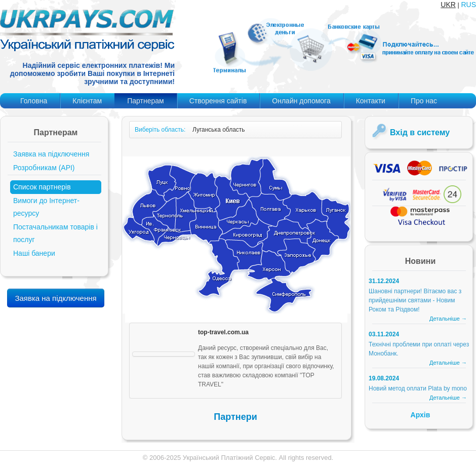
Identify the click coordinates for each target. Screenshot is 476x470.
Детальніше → (448, 319)
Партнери (235, 417)
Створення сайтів (218, 101)
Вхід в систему (420, 132)
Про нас (424, 101)
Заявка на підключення (51, 154)
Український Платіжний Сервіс (229, 458)
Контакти (371, 101)
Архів (421, 415)
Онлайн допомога (301, 101)
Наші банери (34, 253)
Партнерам (145, 101)
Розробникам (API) (44, 168)
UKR (448, 5)
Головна (34, 101)
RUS (468, 5)
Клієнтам (87, 101)
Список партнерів (42, 187)
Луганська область (219, 130)
